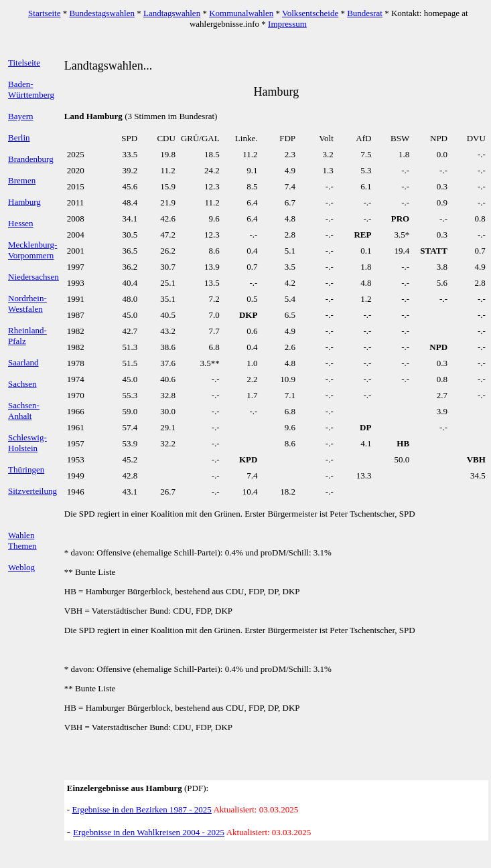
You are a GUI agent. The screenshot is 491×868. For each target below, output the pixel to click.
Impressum (287, 24)
